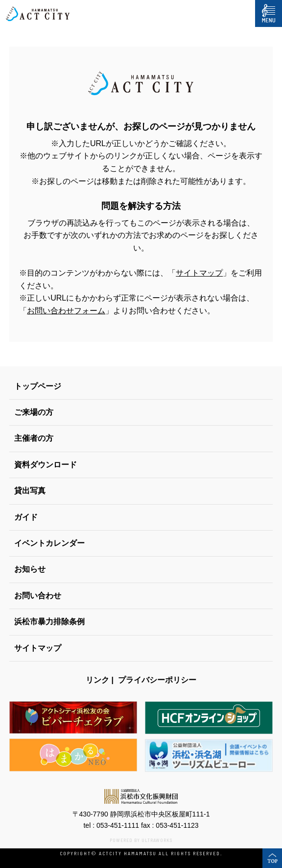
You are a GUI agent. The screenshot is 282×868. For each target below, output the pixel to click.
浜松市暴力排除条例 (49, 622)
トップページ (38, 386)
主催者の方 (34, 438)
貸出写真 (30, 491)
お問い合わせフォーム (66, 311)
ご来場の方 (34, 412)
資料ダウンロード (46, 465)
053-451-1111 (118, 825)
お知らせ (30, 569)
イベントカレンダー (49, 543)
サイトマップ (199, 273)
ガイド (26, 517)
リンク (97, 680)
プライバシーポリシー (157, 680)
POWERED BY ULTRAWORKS (141, 840)
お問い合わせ (38, 596)
